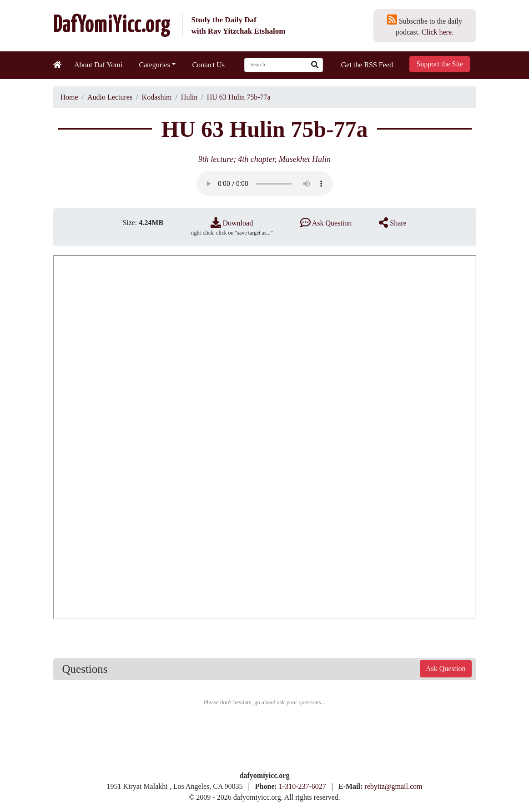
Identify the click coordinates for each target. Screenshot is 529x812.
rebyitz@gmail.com (393, 786)
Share (393, 223)
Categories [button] (155, 65)
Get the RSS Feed (367, 65)
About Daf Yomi (98, 65)
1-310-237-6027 (302, 786)
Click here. (438, 32)
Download (232, 223)
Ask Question (326, 223)
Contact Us (208, 65)
